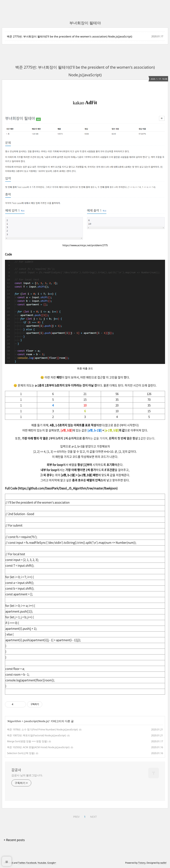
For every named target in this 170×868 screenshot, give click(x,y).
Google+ (52, 863)
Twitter (22, 863)
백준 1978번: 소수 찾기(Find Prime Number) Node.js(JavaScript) (42, 729)
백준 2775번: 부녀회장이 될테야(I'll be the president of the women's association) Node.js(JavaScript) (69, 36)
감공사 (16, 770)
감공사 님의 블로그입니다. (27, 775)
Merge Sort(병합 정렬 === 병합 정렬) (27, 741)
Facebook (31, 863)
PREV (76, 817)
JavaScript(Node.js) (37, 721)
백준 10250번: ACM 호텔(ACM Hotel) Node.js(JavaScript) (38, 747)
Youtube (42, 863)
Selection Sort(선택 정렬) (21, 753)
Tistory (142, 863)
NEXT (93, 817)
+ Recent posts (14, 840)
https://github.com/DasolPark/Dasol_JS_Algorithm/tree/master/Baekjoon (68, 488)
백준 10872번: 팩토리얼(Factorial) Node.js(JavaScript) (37, 735)
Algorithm (14, 721)
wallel (163, 863)
